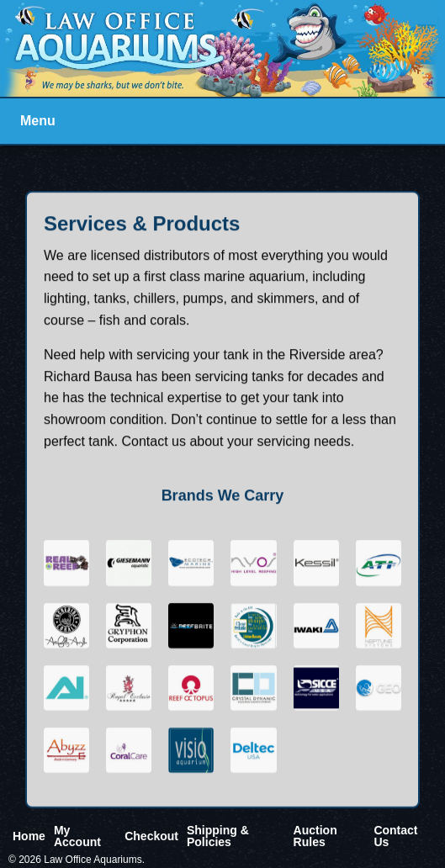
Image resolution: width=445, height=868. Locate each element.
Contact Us (395, 836)
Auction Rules (315, 836)
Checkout (151, 836)
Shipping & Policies (218, 836)
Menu (38, 121)
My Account (77, 836)
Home (29, 836)
